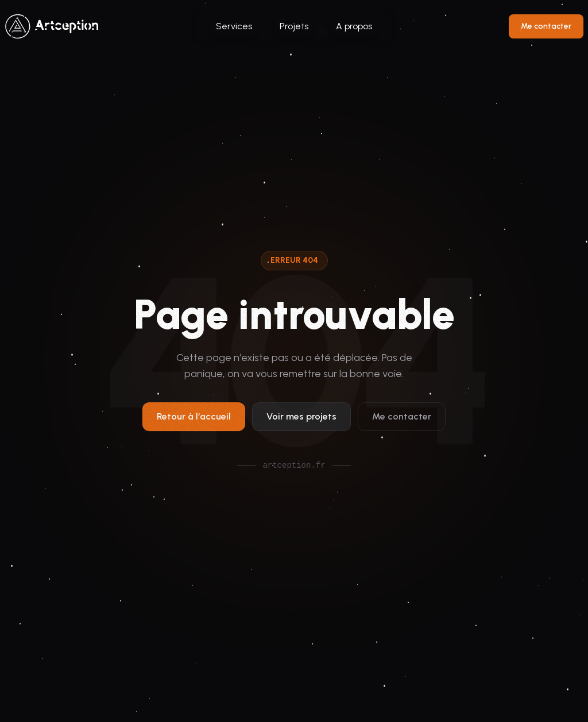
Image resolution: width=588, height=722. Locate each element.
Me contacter (546, 26)
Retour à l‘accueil (194, 419)
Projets (294, 26)
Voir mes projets (301, 419)
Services (234, 26)
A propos (354, 26)
